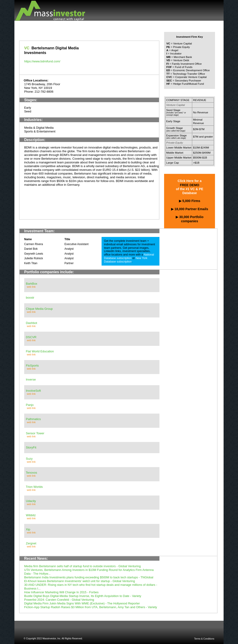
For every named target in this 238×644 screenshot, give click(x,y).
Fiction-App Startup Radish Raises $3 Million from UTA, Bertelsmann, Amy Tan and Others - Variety (91, 607)
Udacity (31, 501)
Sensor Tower (35, 433)
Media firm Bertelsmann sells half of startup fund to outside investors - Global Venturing (82, 566)
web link (31, 287)
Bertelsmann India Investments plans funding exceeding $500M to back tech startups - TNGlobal (89, 577)
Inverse (31, 379)
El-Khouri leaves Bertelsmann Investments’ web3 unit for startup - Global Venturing (79, 581)
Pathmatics (33, 419)
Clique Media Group (39, 309)
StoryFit (31, 447)
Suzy (29, 459)
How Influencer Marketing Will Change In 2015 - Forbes (61, 592)
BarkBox (31, 284)
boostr (30, 298)
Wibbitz (31, 515)
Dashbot (31, 323)
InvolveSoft (33, 391)
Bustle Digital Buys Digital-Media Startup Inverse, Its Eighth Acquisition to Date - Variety (83, 596)
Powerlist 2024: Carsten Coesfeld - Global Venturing (59, 600)
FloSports (32, 366)
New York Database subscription (126, 260)
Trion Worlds (34, 487)
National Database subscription (129, 256)
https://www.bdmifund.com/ (42, 61)
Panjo (30, 405)
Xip (28, 529)
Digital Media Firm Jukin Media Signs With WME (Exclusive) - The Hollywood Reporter (82, 603)
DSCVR (31, 337)
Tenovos (31, 473)
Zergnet (31, 543)
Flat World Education (40, 351)
